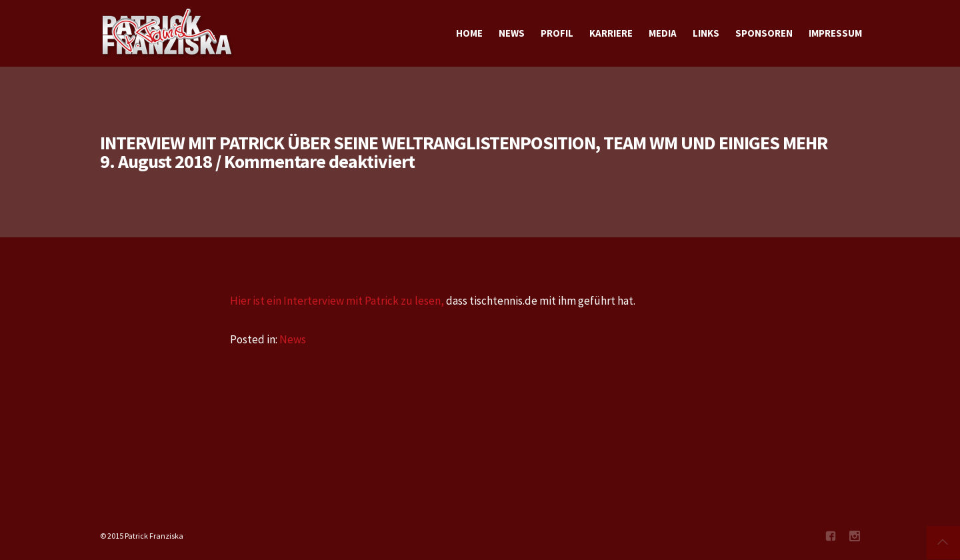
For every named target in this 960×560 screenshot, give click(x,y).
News (293, 339)
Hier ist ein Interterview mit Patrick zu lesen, (337, 301)
